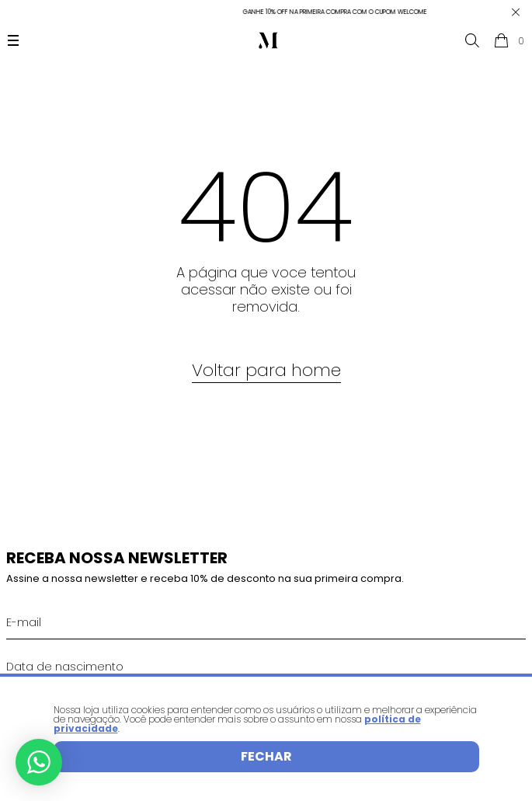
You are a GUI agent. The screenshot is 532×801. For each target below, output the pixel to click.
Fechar (266, 756)
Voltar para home (266, 370)
